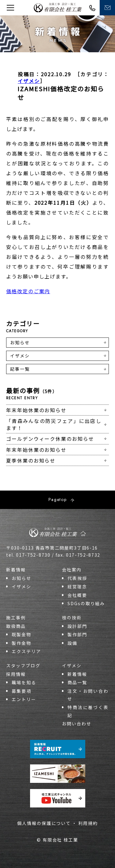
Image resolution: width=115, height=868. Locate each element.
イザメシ (29, 81)
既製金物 (21, 634)
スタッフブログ (23, 665)
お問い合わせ (77, 724)
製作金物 (21, 643)
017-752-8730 (92, 8)
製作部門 (77, 634)
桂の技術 (72, 617)
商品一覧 (77, 682)
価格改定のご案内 (28, 291)
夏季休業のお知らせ (31, 460)
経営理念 (77, 586)
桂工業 (58, 8)
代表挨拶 (77, 578)
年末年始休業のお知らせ (36, 410)
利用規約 (88, 823)
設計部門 (77, 626)
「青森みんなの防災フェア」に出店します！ (54, 424)
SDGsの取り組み (86, 603)
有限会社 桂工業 (60, 840)
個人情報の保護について (44, 823)
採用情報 (16, 674)
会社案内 (72, 570)
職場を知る (24, 682)
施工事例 (16, 617)
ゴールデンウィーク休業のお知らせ (50, 439)
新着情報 (16, 570)
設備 (72, 643)
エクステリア (26, 651)
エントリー (24, 699)
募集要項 (21, 691)
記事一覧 (20, 369)
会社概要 (77, 595)
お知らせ (20, 342)
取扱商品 (16, 626)
